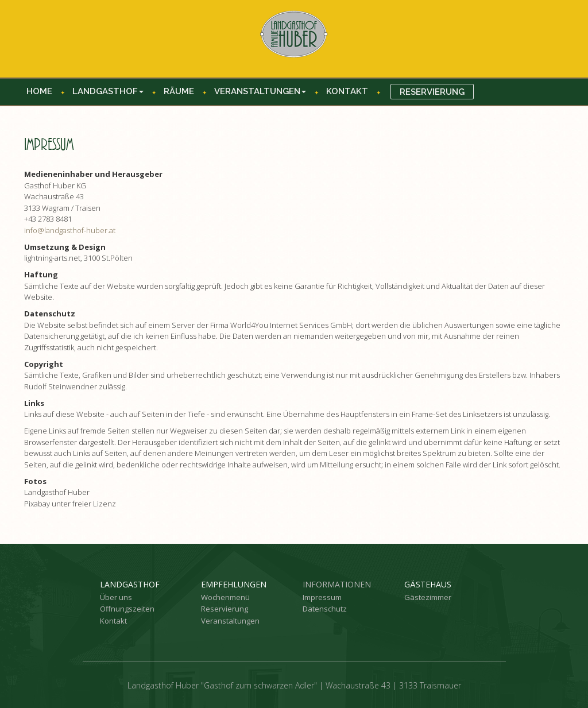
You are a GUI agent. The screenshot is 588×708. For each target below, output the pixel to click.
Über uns (116, 597)
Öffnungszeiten (127, 609)
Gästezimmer (428, 597)
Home (39, 91)
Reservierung (432, 92)
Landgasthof (108, 91)
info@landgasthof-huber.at (70, 230)
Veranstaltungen (260, 91)
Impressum (322, 597)
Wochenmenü (225, 597)
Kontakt (347, 91)
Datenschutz (325, 609)
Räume (179, 91)
